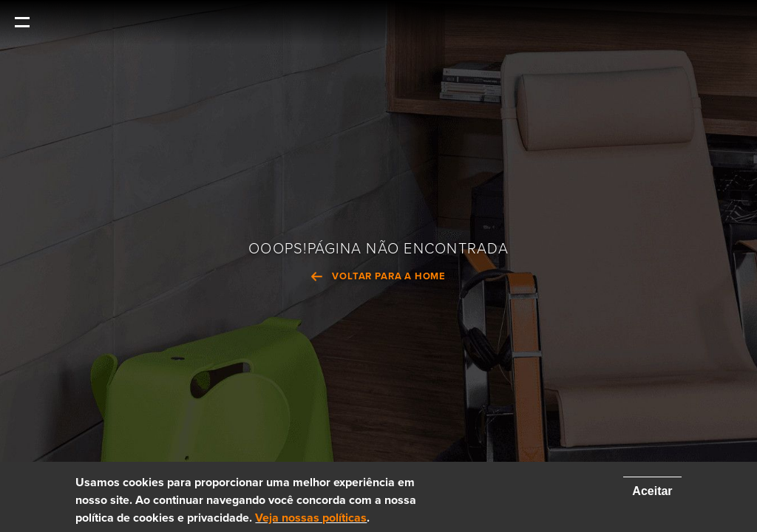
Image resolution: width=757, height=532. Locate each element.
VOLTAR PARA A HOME (389, 277)
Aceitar (652, 491)
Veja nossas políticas (311, 518)
